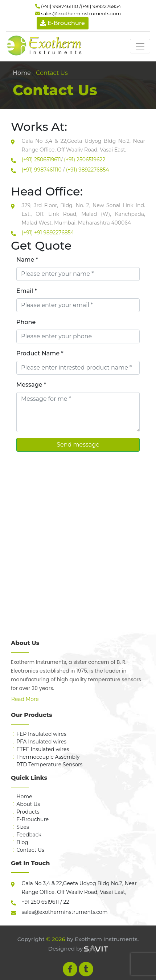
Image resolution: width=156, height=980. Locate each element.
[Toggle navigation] (140, 46)
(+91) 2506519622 (85, 160)
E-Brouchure (32, 819)
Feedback (29, 835)
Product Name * (40, 353)
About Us (28, 804)
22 (66, 902)
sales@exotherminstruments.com (81, 13)
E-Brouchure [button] (63, 23)
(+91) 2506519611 (41, 160)
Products (28, 812)
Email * (27, 291)
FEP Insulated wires (41, 734)
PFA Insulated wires (41, 742)
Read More (25, 699)
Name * (27, 260)
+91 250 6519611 (40, 902)
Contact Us (30, 850)
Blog (22, 842)
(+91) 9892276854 (101, 6)
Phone (26, 322)
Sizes (23, 827)
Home (22, 73)
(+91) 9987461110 (59, 6)
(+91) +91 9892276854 (48, 233)
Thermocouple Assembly (48, 757)
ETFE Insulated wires (43, 749)
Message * (31, 385)
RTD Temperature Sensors (49, 765)
